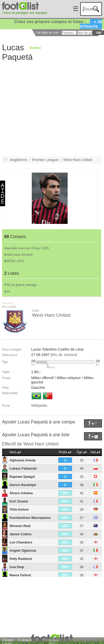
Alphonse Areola (22, 460)
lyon (7, 291)
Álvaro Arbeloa (21, 493)
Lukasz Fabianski (23, 468)
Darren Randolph (23, 485)
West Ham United (78, 160)
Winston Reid (20, 526)
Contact (8, 640)
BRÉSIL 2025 (14, 261)
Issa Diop (17, 567)
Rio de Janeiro (64, 355)
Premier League (45, 160)
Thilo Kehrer (19, 509)
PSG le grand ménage (21, 285)
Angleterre (18, 160)
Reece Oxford (20, 575)
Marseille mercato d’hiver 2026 (27, 248)
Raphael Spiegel (22, 477)
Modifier (36, 48)
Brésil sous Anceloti (19, 255)
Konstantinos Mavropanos (30, 518)
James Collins (20, 534)
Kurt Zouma (19, 501)
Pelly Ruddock (21, 559)
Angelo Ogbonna (23, 551)
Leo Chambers (21, 542)
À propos (25, 640)
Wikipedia (39, 405)
